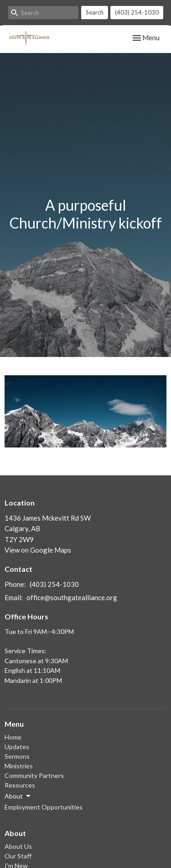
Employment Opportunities (44, 807)
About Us (18, 846)
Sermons (17, 756)
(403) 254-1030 (137, 12)
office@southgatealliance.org (72, 597)
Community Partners (34, 775)
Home (13, 737)
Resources (20, 785)
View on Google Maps (38, 550)
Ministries (19, 766)
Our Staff (18, 856)
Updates (17, 747)
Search (95, 12)
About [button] (18, 796)
